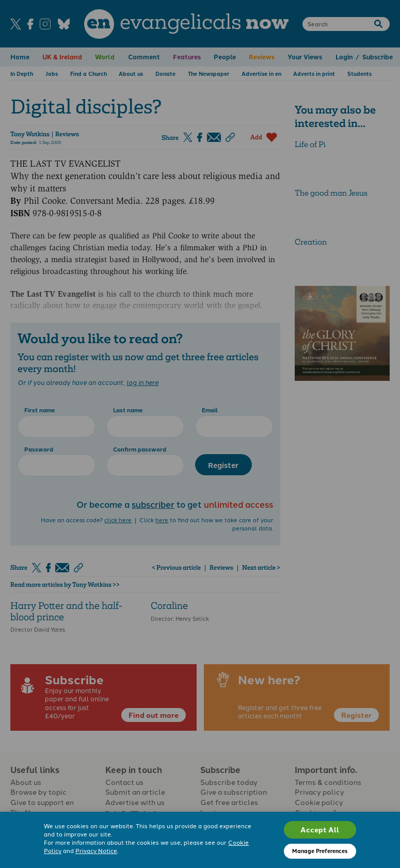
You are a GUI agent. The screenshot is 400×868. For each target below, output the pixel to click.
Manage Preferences (320, 851)
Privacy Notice (96, 850)
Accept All (320, 829)
